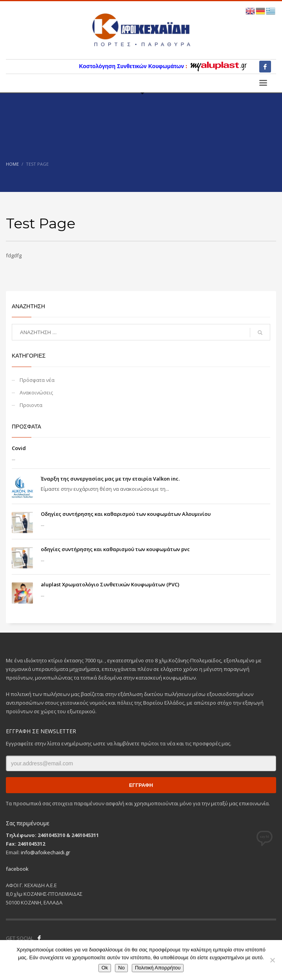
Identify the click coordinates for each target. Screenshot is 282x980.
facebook (17, 869)
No (121, 968)
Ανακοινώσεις (36, 392)
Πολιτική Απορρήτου (158, 968)
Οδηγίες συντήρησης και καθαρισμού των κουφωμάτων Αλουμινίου (126, 514)
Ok (105, 968)
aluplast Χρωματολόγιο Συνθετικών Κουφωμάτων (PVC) (110, 584)
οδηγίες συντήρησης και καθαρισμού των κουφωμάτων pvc (115, 549)
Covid (19, 448)
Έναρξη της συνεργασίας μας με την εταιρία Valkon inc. (110, 479)
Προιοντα (31, 405)
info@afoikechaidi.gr (45, 852)
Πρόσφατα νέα (37, 380)
